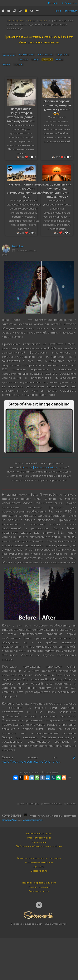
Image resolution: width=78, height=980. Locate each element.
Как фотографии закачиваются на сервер (39, 858)
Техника (23, 60)
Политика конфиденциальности (39, 883)
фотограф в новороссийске (39, 467)
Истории (19, 65)
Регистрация (70, 11)
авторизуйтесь (10, 820)
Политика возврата (39, 891)
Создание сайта (39, 871)
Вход (58, 11)
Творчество (63, 55)
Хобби (6, 65)
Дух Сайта (39, 867)
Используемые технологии (39, 862)
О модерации (39, 842)
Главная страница (16, 21)
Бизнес (60, 60)
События (43, 21)
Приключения (27, 55)
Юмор (35, 60)
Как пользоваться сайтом (39, 834)
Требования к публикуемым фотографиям (39, 846)
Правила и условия (39, 887)
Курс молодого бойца (39, 838)
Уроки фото (9, 55)
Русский (53, 3)
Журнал (32, 21)
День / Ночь (68, 3)
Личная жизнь (45, 55)
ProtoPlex (18, 247)
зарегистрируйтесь (33, 820)
